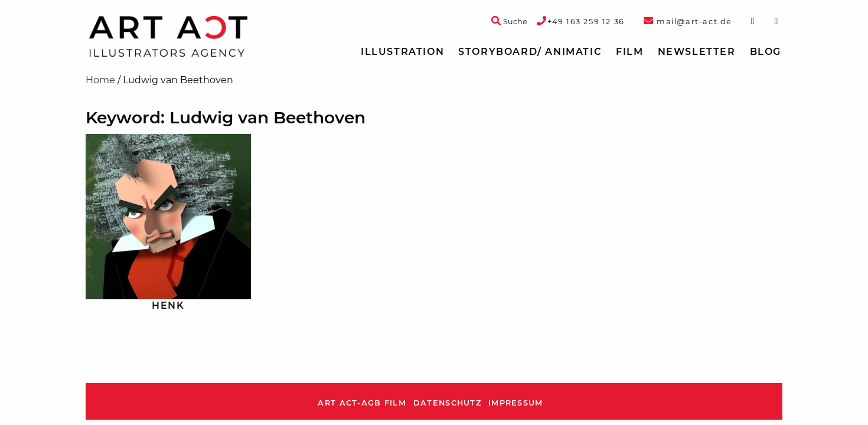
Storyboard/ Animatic (530, 52)
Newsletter (697, 52)
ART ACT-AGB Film (362, 403)
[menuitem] (402, 52)
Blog (766, 52)
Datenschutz (447, 403)
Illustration (402, 52)
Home (100, 80)
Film (629, 52)
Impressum (516, 403)
